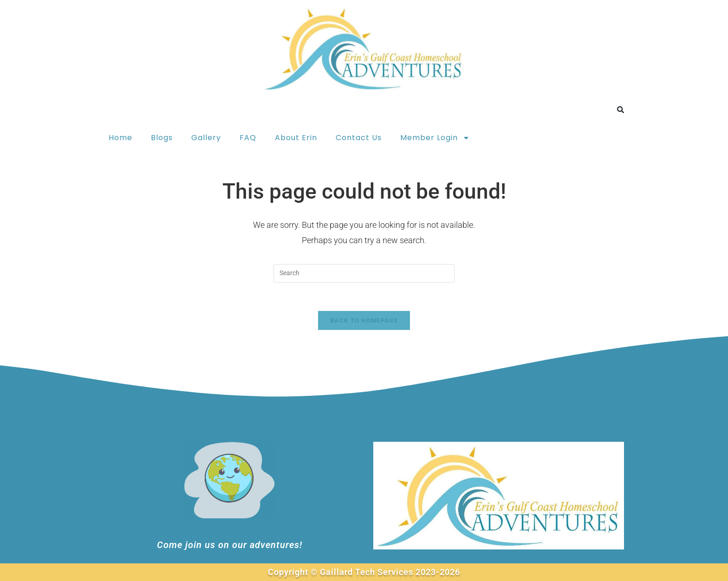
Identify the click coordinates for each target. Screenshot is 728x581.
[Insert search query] (364, 273)
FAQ (248, 138)
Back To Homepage (364, 320)
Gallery (206, 138)
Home (120, 138)
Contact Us (359, 138)
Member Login (435, 138)
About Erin (296, 138)
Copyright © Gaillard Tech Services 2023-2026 (364, 572)
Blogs (162, 138)
